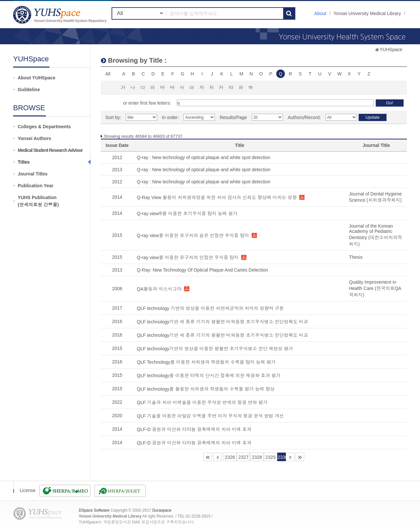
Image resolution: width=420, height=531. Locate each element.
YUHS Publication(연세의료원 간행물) (38, 201)
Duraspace (162, 510)
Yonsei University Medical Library (367, 13)
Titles (24, 162)
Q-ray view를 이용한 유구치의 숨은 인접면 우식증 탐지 (193, 235)
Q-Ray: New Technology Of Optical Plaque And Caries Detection (202, 270)
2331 (290, 457)
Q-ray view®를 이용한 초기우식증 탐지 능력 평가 (187, 214)
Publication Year (36, 186)
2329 (271, 457)
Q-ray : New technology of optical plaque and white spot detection (204, 157)
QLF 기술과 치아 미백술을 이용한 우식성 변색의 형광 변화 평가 (202, 402)
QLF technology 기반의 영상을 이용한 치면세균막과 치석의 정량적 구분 (210, 308)
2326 (230, 457)
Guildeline (29, 90)
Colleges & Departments (44, 127)
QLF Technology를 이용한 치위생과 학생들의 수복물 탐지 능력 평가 (206, 362)
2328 (257, 457)
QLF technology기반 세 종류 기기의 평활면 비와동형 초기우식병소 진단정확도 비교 (222, 322)
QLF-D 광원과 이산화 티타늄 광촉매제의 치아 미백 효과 (194, 429)
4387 (300, 457)
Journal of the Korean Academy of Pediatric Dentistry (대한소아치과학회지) (375, 235)
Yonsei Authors (34, 138)
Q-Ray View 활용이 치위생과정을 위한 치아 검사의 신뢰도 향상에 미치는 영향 (217, 197)
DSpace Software (94, 510)
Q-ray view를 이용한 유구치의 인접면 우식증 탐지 (188, 257)
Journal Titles (33, 174)
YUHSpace (391, 50)
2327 (243, 457)
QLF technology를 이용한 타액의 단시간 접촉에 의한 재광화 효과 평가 (209, 376)
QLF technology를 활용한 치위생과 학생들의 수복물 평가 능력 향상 (206, 389)
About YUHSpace (37, 78)
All (108, 74)
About (320, 13)
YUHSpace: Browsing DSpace (61, 15)
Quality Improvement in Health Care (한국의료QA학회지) (375, 288)
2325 (218, 457)
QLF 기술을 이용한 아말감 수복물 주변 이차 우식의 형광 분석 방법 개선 (210, 416)
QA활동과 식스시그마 (159, 289)
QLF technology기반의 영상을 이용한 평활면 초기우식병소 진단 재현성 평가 (215, 349)
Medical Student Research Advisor (50, 150)
